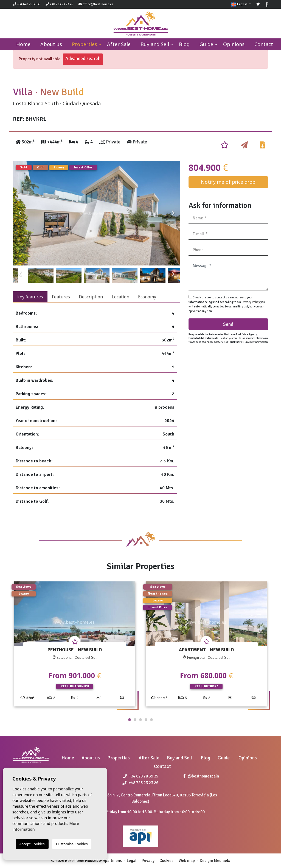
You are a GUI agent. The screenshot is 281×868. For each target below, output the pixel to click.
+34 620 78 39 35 (27, 4)
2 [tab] (135, 720)
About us (51, 44)
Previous (20, 213)
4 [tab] (146, 720)
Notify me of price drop (228, 182)
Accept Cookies (32, 844)
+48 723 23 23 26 (59, 4)
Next (173, 213)
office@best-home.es (98, 4)
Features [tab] (61, 297)
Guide (206, 44)
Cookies (166, 861)
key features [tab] (30, 297)
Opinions (234, 44)
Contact (264, 44)
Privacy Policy (251, 302)
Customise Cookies (72, 844)
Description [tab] (91, 297)
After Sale (119, 44)
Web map (187, 861)
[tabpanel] (75, 646)
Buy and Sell (155, 44)
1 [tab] (130, 720)
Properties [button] (85, 44)
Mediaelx (222, 861)
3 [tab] (140, 720)
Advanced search (83, 58)
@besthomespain (201, 776)
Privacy (148, 861)
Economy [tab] (147, 297)
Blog (184, 44)
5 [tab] (151, 720)
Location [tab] (120, 297)
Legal (132, 861)
